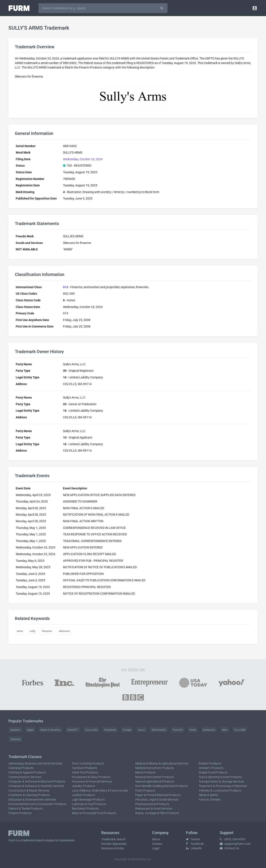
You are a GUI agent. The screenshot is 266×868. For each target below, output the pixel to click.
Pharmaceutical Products (152, 804)
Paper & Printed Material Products (158, 795)
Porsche (178, 730)
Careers (157, 844)
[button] (255, 8)
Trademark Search (113, 839)
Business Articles (113, 848)
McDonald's (159, 730)
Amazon (15, 730)
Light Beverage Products (88, 799)
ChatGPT (73, 730)
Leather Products (83, 795)
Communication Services (25, 777)
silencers (64, 631)
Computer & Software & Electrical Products (37, 781)
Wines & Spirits (208, 795)
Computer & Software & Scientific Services (36, 786)
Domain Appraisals (114, 844)
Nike (225, 730)
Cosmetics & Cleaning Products (29, 795)
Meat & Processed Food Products (94, 813)
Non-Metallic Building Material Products (162, 786)
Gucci (142, 730)
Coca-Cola (91, 730)
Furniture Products (84, 768)
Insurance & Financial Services (92, 781)
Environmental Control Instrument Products (38, 804)
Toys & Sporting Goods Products (220, 777)
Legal (156, 848)
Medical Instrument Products (155, 768)
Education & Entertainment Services (32, 799)
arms (20, 631)
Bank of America (51, 730)
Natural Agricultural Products (155, 781)
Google (127, 730)
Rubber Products (210, 763)
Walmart (15, 739)
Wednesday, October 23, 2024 (83, 159)
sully (32, 631)
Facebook (110, 730)
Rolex (193, 730)
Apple (30, 730)
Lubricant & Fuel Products (89, 804)
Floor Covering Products (88, 763)
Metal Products (145, 772)
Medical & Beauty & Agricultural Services (162, 763)
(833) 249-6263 (232, 839)
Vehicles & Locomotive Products (220, 790)
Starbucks (209, 730)
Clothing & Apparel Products (27, 772)
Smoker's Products (211, 768)
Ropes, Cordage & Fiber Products (157, 813)
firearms (47, 631)
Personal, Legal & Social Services (157, 799)
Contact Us (229, 848)
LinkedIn (194, 848)
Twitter (193, 839)
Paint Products (145, 790)
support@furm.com (235, 844)
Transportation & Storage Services (221, 781)
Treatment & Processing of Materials (223, 786)
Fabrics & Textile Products (26, 809)
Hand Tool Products (85, 772)
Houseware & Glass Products (91, 777)
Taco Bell (240, 730)
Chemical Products (21, 768)
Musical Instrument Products (155, 777)
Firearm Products (20, 813)
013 (66, 287)
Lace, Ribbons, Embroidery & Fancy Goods (100, 790)
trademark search (33, 840)
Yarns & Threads (210, 799)
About (156, 839)
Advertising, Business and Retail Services (35, 763)
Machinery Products (85, 809)
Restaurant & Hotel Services (154, 809)
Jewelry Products (83, 786)
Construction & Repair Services (29, 790)
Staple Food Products (213, 772)
